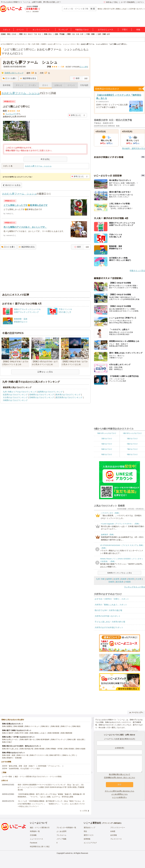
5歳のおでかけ (132, 444)
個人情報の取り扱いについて (120, 774)
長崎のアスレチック (58, 740)
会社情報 (114, 835)
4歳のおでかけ (107, 444)
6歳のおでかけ (107, 449)
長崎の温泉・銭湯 (9, 755)
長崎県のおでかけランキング (42, 395)
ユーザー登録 (7, 777)
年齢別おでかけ (82, 30)
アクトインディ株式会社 (112, 823)
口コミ (45, 85)
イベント (20, 30)
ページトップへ (136, 713)
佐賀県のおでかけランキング (15, 395)
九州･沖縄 (100, 579)
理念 (85, 831)
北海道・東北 (6, 34)
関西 (69, 34)
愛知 (50, 34)
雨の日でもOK (109, 9)
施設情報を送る (28, 78)
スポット (7, 30)
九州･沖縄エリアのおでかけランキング (20, 392)
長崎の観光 (76, 726)
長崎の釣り (45, 726)
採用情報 (87, 839)
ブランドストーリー (118, 828)
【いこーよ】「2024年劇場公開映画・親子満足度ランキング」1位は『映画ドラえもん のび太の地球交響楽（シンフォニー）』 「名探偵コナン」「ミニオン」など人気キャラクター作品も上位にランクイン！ (51, 804)
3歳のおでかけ (132, 439)
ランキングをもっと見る (135, 587)
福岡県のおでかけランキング (50, 392)
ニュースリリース (36, 839)
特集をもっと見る (137, 271)
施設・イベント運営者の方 (40, 828)
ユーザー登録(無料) (128, 2)
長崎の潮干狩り (55, 755)
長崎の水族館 (80, 749)
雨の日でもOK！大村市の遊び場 (108, 610)
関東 (21, 34)
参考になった (75, 115)
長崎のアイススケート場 (39, 755)
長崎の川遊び (7, 742)
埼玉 (39, 34)
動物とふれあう (122, 9)
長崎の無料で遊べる (27, 740)
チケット (19, 85)
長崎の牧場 (55, 726)
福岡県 (109, 579)
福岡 (108, 34)
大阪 (73, 34)
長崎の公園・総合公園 (76, 740)
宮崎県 (111, 582)
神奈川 (30, 34)
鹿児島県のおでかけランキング (69, 397)
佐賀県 (116, 579)
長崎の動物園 (18, 726)
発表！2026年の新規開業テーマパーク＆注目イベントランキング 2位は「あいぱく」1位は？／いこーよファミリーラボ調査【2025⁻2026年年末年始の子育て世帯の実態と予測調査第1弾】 (51, 787)
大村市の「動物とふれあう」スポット (111, 605)
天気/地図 (84, 85)
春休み (100, 9)
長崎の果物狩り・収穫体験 (12, 758)
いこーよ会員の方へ (120, 797)
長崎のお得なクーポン (10, 740)
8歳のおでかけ (107, 454)
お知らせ (58, 85)
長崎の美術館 (69, 749)
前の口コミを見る (12, 185)
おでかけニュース (106, 30)
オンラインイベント (41, 30)
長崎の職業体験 (67, 733)
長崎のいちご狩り (69, 755)
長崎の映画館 (40, 749)
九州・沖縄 (102, 34)
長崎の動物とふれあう (38, 733)
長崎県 (124, 579)
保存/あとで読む (111, 2)
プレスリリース (116, 839)
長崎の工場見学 (8, 733)
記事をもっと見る (45, 372)
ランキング (63, 30)
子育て (125, 30)
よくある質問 (61, 831)
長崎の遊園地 (7, 726)
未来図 (113, 831)
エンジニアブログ (90, 843)
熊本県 (131, 579)
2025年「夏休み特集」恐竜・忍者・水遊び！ (19, 766)
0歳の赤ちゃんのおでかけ (107, 433)
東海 (46, 34)
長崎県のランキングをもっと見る (120, 573)
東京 (25, 34)
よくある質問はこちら (120, 794)
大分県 (138, 579)
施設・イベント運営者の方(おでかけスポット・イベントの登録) (38, 777)
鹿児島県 (120, 582)
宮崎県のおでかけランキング (42, 397)
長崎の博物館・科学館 (54, 749)
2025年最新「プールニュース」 (50, 766)
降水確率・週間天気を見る (134, 148)
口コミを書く (10, 78)
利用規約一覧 (35, 831)
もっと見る (84, 811)
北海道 (14, 34)
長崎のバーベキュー (32, 726)
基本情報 (7, 85)
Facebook (34, 843)
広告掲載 (33, 835)
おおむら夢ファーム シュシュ (21, 93)
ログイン (141, 2)
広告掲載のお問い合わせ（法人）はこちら (120, 777)
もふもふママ (11, 114)
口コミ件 (84, 67)
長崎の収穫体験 (54, 733)
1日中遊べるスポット (137, 9)
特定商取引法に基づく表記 (40, 847)
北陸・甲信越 (59, 34)
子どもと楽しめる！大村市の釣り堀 (110, 622)
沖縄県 (128, 582)
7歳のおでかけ (132, 449)
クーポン (32, 85)
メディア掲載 (61, 839)
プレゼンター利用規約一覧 (66, 828)
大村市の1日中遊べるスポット (108, 616)
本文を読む (45, 159)
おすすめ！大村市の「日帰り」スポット (112, 599)
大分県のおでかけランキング (15, 397)
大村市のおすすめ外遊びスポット (109, 627)
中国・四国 (90, 34)
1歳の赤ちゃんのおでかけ (132, 433)
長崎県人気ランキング (14, 73)
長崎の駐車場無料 (43, 740)
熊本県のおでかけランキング (68, 395)
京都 (77, 34)
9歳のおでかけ (132, 454)
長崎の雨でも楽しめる (10, 749)
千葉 (35, 34)
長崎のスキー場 (22, 755)
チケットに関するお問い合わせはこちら (120, 791)
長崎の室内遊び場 (27, 749)
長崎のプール (66, 726)
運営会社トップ (89, 828)
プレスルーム (61, 835)
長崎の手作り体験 (22, 733)
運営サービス (89, 835)
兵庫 (82, 34)
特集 (138, 30)
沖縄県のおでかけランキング (15, 400)
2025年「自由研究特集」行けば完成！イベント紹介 (21, 769)
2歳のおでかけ (107, 439)
